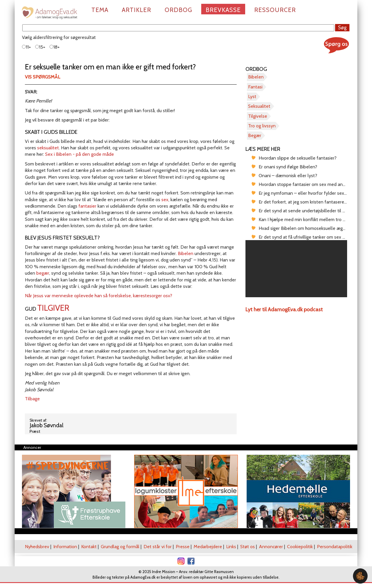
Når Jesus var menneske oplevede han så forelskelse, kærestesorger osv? (99, 296)
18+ (55, 47)
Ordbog (178, 10)
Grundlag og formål (120, 547)
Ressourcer (275, 10)
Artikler (136, 10)
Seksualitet (259, 106)
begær (43, 273)
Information (65, 547)
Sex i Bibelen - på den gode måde (80, 154)
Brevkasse (223, 10)
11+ (27, 47)
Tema (100, 10)
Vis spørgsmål (42, 77)
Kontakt (89, 547)
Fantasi (255, 87)
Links (231, 547)
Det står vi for (158, 547)
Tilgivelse (258, 116)
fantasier (88, 206)
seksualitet (48, 148)
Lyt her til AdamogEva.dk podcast (284, 310)
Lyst (252, 96)
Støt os (248, 547)
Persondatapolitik (335, 547)
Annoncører (271, 547)
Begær (255, 135)
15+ (40, 47)
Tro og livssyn (262, 126)
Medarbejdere (208, 547)
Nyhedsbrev (37, 547)
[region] (296, 269)
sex (165, 200)
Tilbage (32, 399)
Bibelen (186, 253)
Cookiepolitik (300, 547)
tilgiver (53, 308)
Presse (183, 547)
